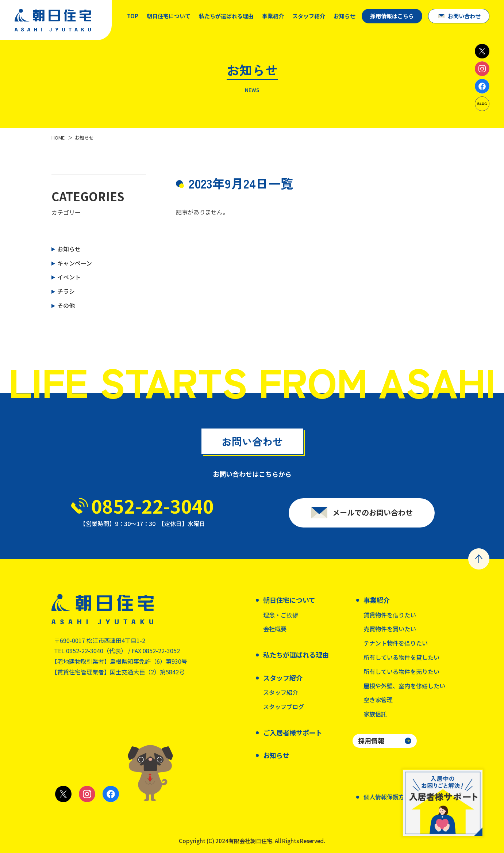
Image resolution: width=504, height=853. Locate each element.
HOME (58, 138)
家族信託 (375, 714)
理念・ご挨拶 (281, 615)
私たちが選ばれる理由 (226, 16)
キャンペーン (75, 263)
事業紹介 (273, 16)
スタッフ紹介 (281, 692)
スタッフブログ (284, 707)
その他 (66, 305)
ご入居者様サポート (293, 732)
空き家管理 (378, 700)
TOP (133, 16)
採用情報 (371, 740)
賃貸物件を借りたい (390, 615)
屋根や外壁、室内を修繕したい (404, 686)
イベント (69, 277)
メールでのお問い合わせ (373, 516)
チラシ (66, 291)
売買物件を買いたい (390, 629)
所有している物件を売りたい (401, 671)
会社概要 (275, 629)
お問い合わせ (464, 16)
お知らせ (345, 16)
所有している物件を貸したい (401, 657)
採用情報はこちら (392, 16)
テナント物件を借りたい (396, 643)
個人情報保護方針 (387, 797)
